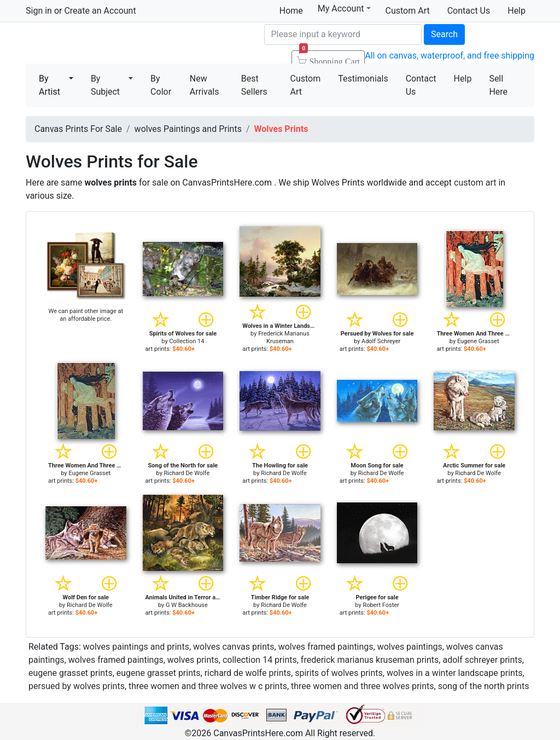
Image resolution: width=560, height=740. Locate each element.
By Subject (105, 85)
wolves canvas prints (234, 647)
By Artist (49, 85)
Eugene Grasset (478, 341)
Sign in (39, 11)
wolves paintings (410, 647)
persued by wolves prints (77, 686)
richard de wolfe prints (248, 673)
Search (444, 34)
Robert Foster (381, 605)
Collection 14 (186, 341)
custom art (475, 183)
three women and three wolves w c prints (208, 686)
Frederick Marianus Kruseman (284, 337)
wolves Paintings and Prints (188, 129)
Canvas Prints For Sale (105, 44)
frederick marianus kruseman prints (370, 660)
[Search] (343, 34)
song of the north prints (484, 686)
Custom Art (408, 11)
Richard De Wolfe (187, 473)
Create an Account (100, 11)
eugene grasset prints (71, 673)
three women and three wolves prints (363, 686)
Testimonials (363, 79)
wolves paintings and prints (136, 647)
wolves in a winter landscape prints (454, 673)
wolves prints (193, 660)
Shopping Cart (329, 58)
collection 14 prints (260, 660)
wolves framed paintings (326, 647)
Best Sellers (254, 85)
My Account (344, 8)
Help (517, 11)
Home (291, 11)
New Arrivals (205, 85)
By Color (161, 85)
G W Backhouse (187, 605)
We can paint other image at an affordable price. (86, 315)
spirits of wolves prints (339, 673)
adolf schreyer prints (482, 660)
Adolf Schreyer (381, 341)
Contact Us (469, 11)
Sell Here (498, 85)
